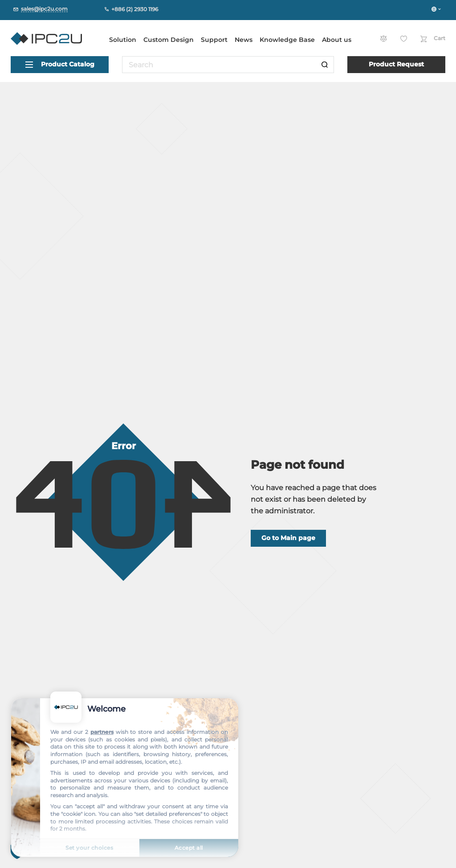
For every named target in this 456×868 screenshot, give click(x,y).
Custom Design (169, 40)
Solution (123, 40)
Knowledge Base (287, 40)
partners (102, 732)
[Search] (325, 65)
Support (214, 40)
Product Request (396, 64)
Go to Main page (288, 538)
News (244, 40)
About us (337, 40)
